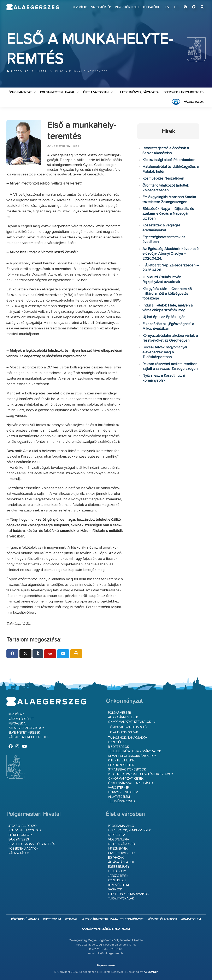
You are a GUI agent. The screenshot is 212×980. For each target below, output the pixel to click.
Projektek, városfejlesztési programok (141, 774)
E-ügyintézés (19, 840)
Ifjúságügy (117, 871)
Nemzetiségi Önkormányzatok (132, 756)
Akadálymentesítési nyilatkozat (106, 929)
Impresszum (52, 919)
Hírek (42, 71)
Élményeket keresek (24, 733)
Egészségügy (119, 867)
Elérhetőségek (20, 835)
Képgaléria (151, 7)
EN (167, 7)
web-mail (72, 919)
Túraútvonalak (121, 899)
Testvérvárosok (122, 801)
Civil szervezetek (122, 853)
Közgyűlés (117, 742)
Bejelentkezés (106, 966)
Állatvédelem (119, 797)
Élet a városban (96, 92)
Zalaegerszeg (33, 7)
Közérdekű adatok (23, 849)
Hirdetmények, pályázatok (140, 92)
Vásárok (115, 889)
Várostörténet (127, 7)
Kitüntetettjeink (121, 760)
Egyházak (116, 858)
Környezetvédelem (123, 792)
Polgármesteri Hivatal (57, 92)
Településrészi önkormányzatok (135, 751)
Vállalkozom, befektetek (29, 737)
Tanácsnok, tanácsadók (128, 738)
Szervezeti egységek (25, 830)
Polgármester (120, 713)
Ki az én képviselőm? (124, 732)
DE (176, 7)
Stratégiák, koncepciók (127, 770)
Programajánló (121, 826)
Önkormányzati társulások (131, 783)
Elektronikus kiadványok (128, 894)
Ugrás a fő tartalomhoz (195, 2)
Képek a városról (122, 844)
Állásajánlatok (121, 862)
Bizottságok (119, 747)
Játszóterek (118, 876)
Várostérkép (101, 7)
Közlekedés (117, 880)
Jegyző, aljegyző (23, 826)
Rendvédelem (118, 885)
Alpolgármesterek (123, 717)
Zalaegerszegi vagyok (26, 728)
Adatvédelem (191, 919)
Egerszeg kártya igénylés (184, 92)
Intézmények (118, 849)
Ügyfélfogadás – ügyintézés (32, 844)
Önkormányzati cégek (126, 779)
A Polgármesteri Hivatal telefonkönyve (113, 919)
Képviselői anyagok (162, 919)
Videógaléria (119, 840)
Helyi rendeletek (121, 765)
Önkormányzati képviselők (130, 722)
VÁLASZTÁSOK (194, 102)
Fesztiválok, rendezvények (129, 830)
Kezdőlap (80, 7)
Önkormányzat (20, 92)
